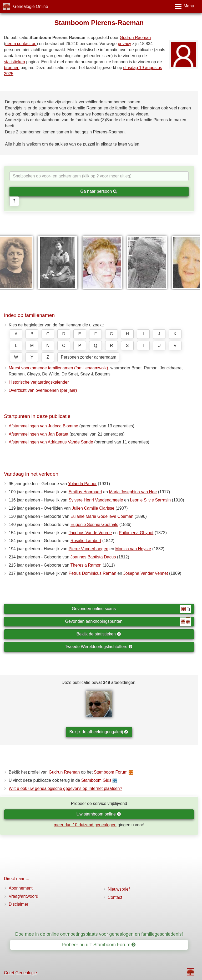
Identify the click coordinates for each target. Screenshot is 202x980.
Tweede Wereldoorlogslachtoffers (99, 647)
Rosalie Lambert (86, 541)
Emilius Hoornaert (85, 492)
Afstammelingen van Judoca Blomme (43, 426)
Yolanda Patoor (82, 484)
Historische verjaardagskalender (39, 382)
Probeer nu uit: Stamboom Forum (99, 945)
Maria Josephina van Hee (133, 492)
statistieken (14, 62)
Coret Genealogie (20, 973)
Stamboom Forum (111, 772)
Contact (115, 897)
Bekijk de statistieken (99, 634)
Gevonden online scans (131, 609)
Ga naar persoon (99, 191)
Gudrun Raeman (135, 38)
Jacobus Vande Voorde (90, 533)
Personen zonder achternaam (89, 357)
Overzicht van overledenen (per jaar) (43, 390)
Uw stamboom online (99, 814)
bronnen (12, 68)
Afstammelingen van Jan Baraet (39, 434)
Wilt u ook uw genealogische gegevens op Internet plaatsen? (65, 788)
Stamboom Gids (96, 780)
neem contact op (21, 44)
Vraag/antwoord (23, 896)
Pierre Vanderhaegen (89, 549)
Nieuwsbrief (119, 889)
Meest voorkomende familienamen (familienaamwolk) (58, 368)
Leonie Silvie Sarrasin (150, 500)
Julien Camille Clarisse (93, 508)
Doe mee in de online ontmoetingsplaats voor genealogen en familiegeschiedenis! (99, 934)
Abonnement (21, 888)
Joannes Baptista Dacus (93, 557)
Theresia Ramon (86, 565)
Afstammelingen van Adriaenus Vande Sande (51, 442)
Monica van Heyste (133, 549)
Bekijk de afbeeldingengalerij (99, 732)
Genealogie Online (31, 6)
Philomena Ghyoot (136, 533)
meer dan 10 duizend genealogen (85, 825)
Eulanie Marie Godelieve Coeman (102, 516)
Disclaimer (19, 904)
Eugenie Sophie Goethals (94, 525)
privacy (125, 44)
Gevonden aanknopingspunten (128, 622)
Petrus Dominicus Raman (92, 573)
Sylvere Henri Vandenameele (96, 500)
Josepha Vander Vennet (146, 573)
